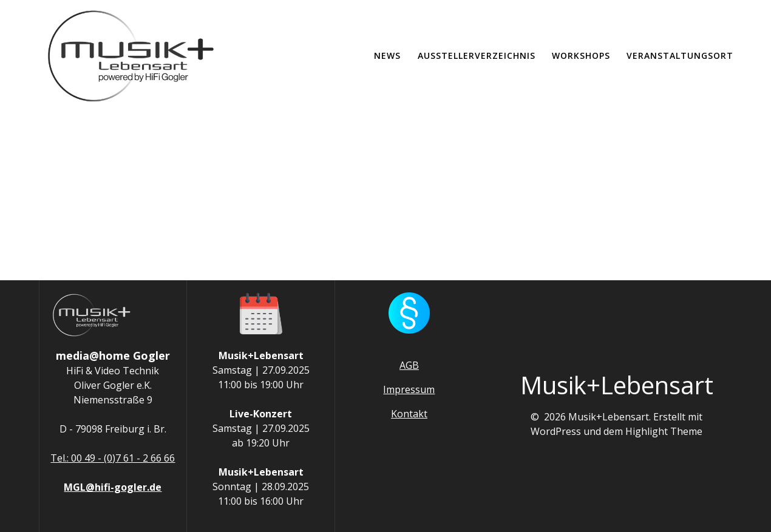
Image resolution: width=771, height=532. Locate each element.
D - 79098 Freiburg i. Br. (113, 429)
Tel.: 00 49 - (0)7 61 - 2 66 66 (113, 458)
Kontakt (409, 414)
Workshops (581, 56)
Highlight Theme (664, 431)
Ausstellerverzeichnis (477, 56)
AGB (409, 365)
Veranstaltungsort (680, 56)
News (387, 56)
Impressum (409, 389)
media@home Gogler (113, 355)
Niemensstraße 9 (113, 400)
